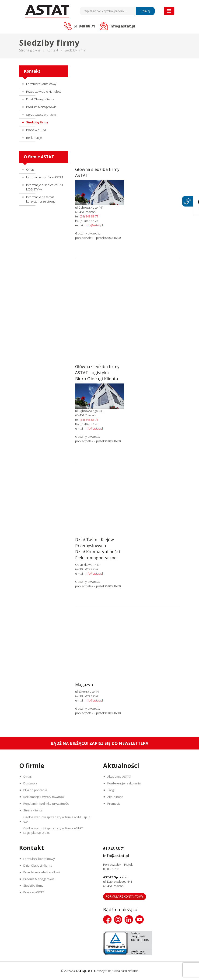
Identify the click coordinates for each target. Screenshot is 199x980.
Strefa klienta (34, 810)
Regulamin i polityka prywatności (47, 804)
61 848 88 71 (117, 848)
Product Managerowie (41, 107)
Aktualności (116, 797)
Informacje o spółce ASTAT (45, 177)
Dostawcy (31, 783)
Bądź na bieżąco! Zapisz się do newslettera (99, 743)
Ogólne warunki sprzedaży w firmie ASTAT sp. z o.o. (57, 819)
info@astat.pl (94, 225)
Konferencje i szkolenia (125, 783)
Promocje (115, 804)
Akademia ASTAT (120, 777)
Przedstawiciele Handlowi (44, 92)
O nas (30, 170)
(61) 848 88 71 (89, 216)
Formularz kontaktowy (41, 84)
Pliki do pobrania (36, 790)
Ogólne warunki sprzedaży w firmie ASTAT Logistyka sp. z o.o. (54, 830)
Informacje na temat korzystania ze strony (41, 199)
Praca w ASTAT (36, 130)
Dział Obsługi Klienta (40, 99)
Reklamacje (34, 138)
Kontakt (52, 50)
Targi (112, 790)
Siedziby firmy (37, 122)
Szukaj (145, 11)
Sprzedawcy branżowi (41, 115)
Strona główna (30, 50)
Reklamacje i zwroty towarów (45, 797)
